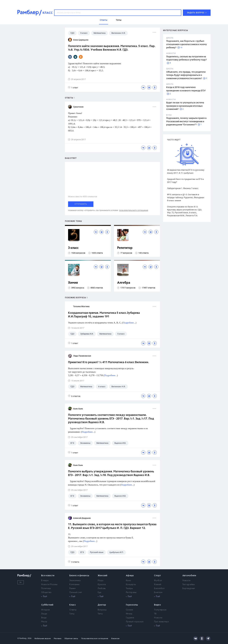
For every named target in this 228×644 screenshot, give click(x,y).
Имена (129, 614)
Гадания (130, 618)
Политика (46, 589)
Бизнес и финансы (79, 576)
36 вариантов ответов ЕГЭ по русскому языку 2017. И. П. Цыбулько (186, 171)
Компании (74, 585)
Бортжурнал (189, 589)
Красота (102, 585)
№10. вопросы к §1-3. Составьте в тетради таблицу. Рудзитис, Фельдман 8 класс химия (186, 197)
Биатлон (158, 592)
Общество (46, 592)
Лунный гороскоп (135, 622)
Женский (103, 576)
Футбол (158, 581)
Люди (44, 614)
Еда (100, 592)
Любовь (102, 589)
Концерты (131, 585)
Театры (129, 589)
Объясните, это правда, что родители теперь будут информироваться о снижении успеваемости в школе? (186, 75)
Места (44, 622)
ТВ (155, 614)
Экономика (75, 581)
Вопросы (102, 610)
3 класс (73, 248)
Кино (128, 581)
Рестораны (131, 592)
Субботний (47, 605)
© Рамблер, (22, 638)
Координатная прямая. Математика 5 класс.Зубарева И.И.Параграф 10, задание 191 (104, 315)
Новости (187, 581)
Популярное (160, 610)
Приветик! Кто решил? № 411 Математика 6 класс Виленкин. (109, 362)
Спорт (157, 576)
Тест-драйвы (189, 585)
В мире (45, 581)
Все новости (48, 576)
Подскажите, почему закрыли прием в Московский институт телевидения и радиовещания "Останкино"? (186, 122)
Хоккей (158, 585)
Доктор (102, 605)
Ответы (73, 610)
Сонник (130, 610)
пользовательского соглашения (134, 210)
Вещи (44, 618)
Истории (46, 610)
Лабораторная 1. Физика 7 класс (183, 188)
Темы (72, 614)
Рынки (72, 589)
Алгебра (124, 283)
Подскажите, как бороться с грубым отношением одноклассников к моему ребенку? (187, 44)
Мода (100, 581)
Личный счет (76, 592)
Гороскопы (132, 605)
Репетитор (125, 248)
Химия (73, 283)
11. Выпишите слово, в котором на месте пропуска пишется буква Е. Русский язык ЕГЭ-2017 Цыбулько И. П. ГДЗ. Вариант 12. (112, 526)
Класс (73, 605)
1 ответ (73, 87)
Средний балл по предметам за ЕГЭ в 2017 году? (185, 181)
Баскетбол (159, 589)
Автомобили (189, 576)
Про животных (161, 622)
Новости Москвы (49, 585)
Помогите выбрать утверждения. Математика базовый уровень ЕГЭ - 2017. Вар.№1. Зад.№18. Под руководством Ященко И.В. (111, 473)
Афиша (130, 576)
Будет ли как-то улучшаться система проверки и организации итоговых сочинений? (185, 106)
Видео (157, 605)
